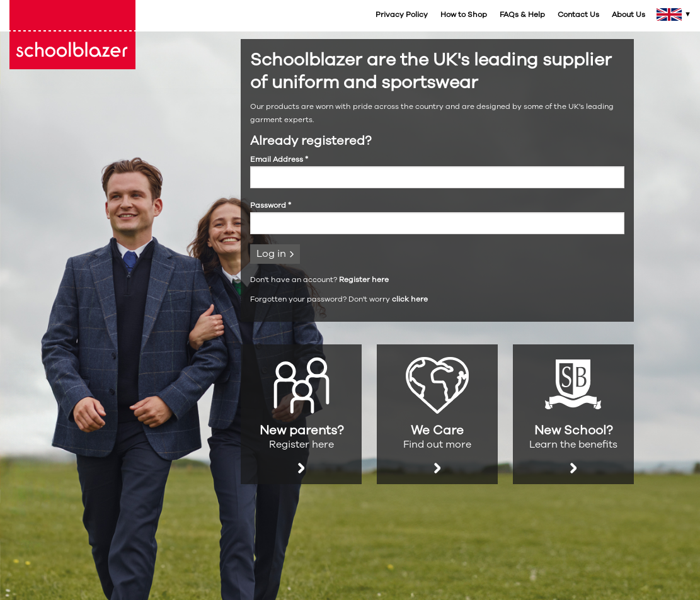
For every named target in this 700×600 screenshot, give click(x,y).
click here (410, 299)
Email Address (279, 159)
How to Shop (464, 14)
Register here (364, 280)
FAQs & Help (522, 14)
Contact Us (578, 14)
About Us (628, 14)
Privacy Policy (402, 14)
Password (271, 205)
